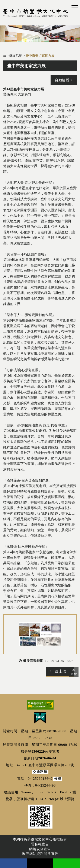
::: (5, 55)
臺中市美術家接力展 (40, 55)
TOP (74, 674)
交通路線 (40, 772)
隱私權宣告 (40, 844)
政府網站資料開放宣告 (40, 854)
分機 (58, 779)
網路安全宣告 (40, 849)
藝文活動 (16, 55)
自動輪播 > (64, 80)
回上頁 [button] (61, 671)
